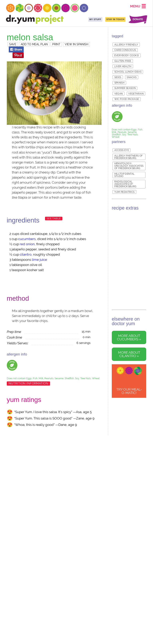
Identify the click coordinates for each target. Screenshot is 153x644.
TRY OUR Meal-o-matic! (129, 391)
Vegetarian (136, 94)
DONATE (138, 19)
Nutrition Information (28, 383)
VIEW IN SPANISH (76, 44)
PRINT (56, 44)
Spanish (120, 83)
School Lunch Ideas (128, 72)
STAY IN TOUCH (115, 19)
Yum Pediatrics (125, 192)
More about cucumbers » (129, 338)
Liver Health (123, 66)
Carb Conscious (125, 50)
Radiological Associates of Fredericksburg (125, 184)
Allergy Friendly (126, 45)
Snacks (132, 77)
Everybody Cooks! (127, 55)
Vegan (119, 94)
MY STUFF (95, 19)
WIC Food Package (127, 99)
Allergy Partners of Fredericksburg (129, 157)
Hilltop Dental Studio (125, 175)
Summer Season (125, 88)
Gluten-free (123, 61)
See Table (54, 218)
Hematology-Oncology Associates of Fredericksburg (129, 166)
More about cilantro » (129, 354)
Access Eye (122, 150)
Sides (118, 77)
